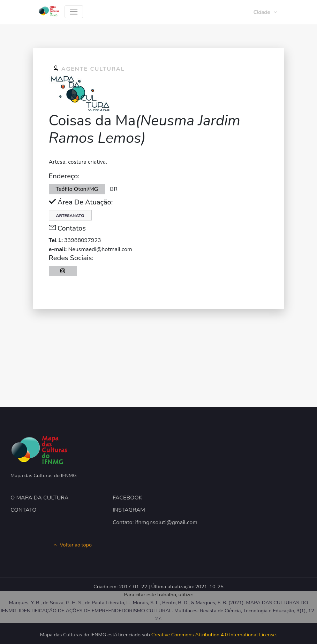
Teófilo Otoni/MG (77, 189)
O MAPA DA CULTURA (40, 498)
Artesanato (70, 216)
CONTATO (24, 510)
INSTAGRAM (129, 510)
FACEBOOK (127, 498)
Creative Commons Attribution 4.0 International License (214, 635)
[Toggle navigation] (74, 12)
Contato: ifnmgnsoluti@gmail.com (155, 522)
